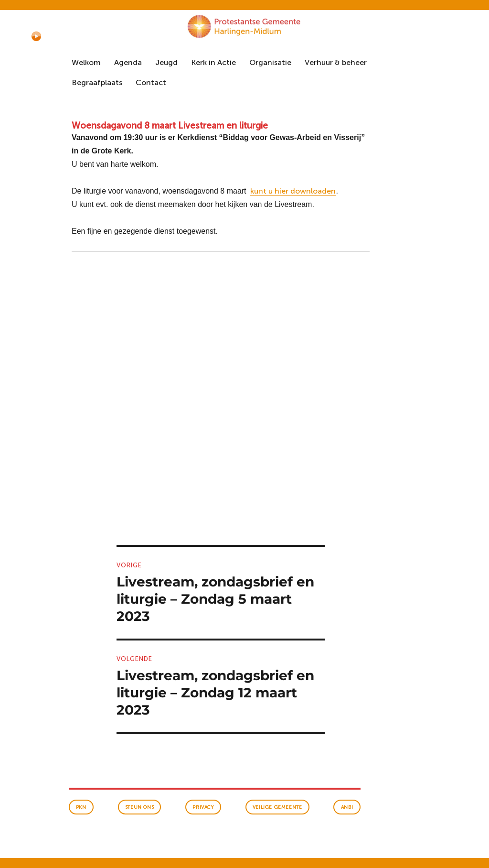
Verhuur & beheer (336, 62)
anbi (347, 807)
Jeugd (166, 62)
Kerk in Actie (213, 62)
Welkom (86, 62)
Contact (151, 82)
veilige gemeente (277, 807)
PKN (81, 807)
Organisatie (270, 62)
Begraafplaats (97, 82)
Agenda (128, 62)
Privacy (203, 807)
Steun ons (139, 807)
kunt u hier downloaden (293, 191)
